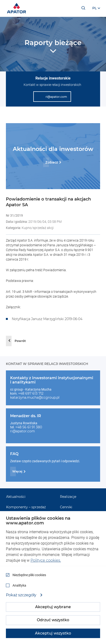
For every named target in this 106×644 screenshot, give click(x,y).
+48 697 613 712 (31, 393)
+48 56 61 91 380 (29, 427)
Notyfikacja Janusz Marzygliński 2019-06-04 (47, 319)
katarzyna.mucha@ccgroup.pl (35, 397)
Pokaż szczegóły (22, 595)
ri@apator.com (23, 431)
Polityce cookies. (46, 560)
